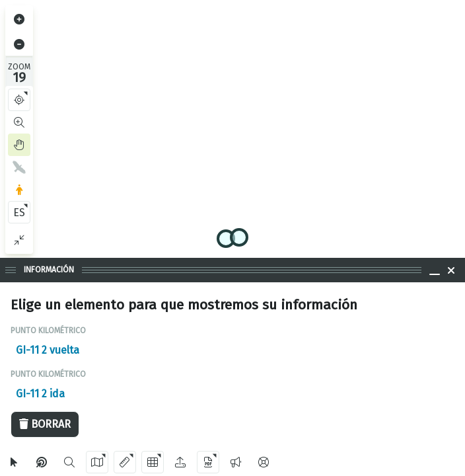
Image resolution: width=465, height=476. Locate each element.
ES (19, 213)
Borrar (45, 424)
